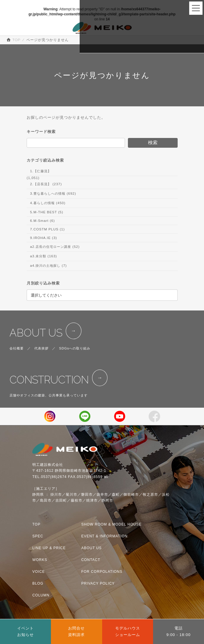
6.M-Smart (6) (42, 221)
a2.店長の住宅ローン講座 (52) (55, 247)
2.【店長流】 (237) (46, 184)
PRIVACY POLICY (98, 583)
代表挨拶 (41, 348)
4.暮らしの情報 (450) (48, 203)
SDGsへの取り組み (75, 348)
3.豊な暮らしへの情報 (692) (53, 193)
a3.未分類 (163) (43, 256)
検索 (152, 143)
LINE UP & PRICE (49, 548)
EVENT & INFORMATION (104, 536)
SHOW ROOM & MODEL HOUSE (111, 524)
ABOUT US (36, 333)
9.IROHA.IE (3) (43, 238)
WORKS (40, 560)
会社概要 (17, 348)
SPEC (38, 536)
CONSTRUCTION (49, 380)
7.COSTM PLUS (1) (47, 229)
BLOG (38, 583)
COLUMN (41, 595)
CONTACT (91, 560)
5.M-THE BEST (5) (46, 212)
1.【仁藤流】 (41, 171)
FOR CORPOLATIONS (102, 572)
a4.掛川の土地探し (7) (48, 266)
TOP (36, 524)
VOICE (38, 572)
